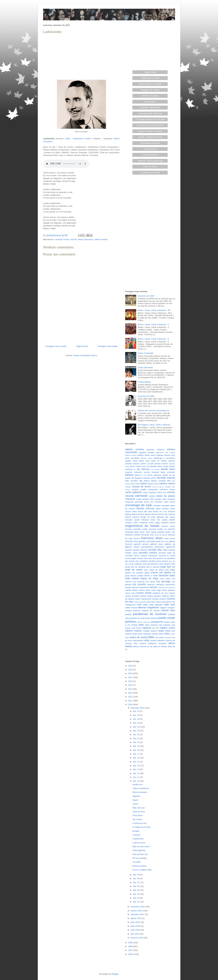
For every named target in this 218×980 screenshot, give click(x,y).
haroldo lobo (155, 550)
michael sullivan (139, 596)
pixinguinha (157, 622)
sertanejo (147, 634)
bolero (144, 483)
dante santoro (162, 509)
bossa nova (153, 484)
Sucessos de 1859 (146, 296)
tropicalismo (138, 641)
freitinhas (129, 541)
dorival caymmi (132, 517)
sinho (167, 634)
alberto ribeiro (144, 455)
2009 (131, 943)
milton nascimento (143, 599)
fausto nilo (170, 532)
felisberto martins (133, 535)
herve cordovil (140, 556)
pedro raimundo (144, 622)
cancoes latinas (158, 487)
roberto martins (101, 239)
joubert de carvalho (134, 573)
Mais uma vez (139, 808)
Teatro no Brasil (150, 167)
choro (146, 502)
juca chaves (151, 573)
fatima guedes (158, 532)
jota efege (170, 570)
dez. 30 (137, 715)
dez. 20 (137, 742)
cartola (152, 496)
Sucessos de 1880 (146, 396)
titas (151, 637)
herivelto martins (148, 553)
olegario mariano (167, 608)
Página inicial (82, 346)
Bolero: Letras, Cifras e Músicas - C (153, 324)
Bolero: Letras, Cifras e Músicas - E (153, 339)
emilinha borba (168, 523)
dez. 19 (137, 746)
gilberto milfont (132, 547)
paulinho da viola (137, 618)
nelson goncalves (163, 602)
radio (141, 625)
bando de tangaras (134, 478)
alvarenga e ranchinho (164, 458)
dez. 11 (137, 777)
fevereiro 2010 (137, 938)
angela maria (131, 461)
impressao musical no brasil (162, 556)
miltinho (165, 596)
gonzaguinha (147, 547)
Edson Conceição (146, 353)
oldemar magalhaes (148, 607)
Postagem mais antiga (108, 346)
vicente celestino (158, 641)
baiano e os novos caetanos (148, 475)
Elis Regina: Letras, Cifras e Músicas (154, 425)
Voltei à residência (141, 788)
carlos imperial (149, 492)
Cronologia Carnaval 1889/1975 (150, 125)
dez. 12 (137, 773)
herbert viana (131, 553)
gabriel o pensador (147, 541)
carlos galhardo (134, 492)
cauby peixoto (142, 499)
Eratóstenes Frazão (82, 139)
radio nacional (151, 625)
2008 (131, 946)
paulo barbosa (152, 618)
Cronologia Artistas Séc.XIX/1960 (150, 119)
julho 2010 (135, 922)
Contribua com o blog (150, 173)
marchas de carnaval (167, 587)
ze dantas (162, 646)
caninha (135, 489)
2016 (131, 681)
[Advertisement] (81, 56)
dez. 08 (137, 878)
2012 (131, 697)
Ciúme (135, 804)
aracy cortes (163, 466)
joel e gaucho (153, 567)
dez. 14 (137, 766)
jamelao (152, 561)
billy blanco (144, 481)
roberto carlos (167, 628)
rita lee (155, 628)
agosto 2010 (136, 918)
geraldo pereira (141, 544)
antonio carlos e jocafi (143, 464)
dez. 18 (137, 750)
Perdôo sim (138, 785)
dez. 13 (137, 769)
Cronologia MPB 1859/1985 (150, 113)
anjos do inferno (159, 461)
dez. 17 (137, 754)
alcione (167, 455)
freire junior (170, 538)
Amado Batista (144, 382)
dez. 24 (137, 727)
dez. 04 (137, 890)
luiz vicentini (139, 584)
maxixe (172, 593)
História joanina (139, 866)
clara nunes (169, 502)
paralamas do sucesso (150, 614)
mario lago (156, 590)
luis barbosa (139, 582)
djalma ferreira (138, 514)
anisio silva (144, 461)
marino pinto (145, 590)
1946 (67, 139)
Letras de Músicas (150, 155)
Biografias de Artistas (150, 90)
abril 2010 (135, 934)
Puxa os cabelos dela (142, 870)
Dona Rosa (138, 815)
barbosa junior (150, 478)
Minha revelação (140, 792)
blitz (169, 481)
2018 (131, 673)
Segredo (136, 796)
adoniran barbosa (155, 450)
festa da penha (161, 535)
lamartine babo (167, 575)
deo (146, 512)
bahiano (129, 475)
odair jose (169, 605)
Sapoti (135, 800)
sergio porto (137, 634)
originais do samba (150, 611)
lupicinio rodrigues (156, 584)
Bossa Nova (150, 102)
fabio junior (140, 532)
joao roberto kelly (167, 564)
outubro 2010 (137, 911)
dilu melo (163, 512)
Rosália (136, 831)
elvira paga (154, 523)
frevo (136, 541)
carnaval (58, 239)
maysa (128, 596)
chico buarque (168, 499)
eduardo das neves (166, 517)
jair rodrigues (142, 561)
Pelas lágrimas (139, 850)
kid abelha (165, 573)
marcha (73, 239)
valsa (147, 640)
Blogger (115, 974)
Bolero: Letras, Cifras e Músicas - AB (154, 310)
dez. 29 (137, 719)
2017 (131, 677)
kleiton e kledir (151, 576)
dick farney (153, 512)
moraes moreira (159, 599)
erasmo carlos (168, 526)
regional (147, 628)
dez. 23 (137, 731)
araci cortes (135, 466)
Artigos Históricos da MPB (150, 84)
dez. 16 (137, 758)
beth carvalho (132, 481)
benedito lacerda (166, 478)
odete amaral (131, 608)
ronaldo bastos (150, 631)
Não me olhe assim (141, 846)
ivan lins (152, 558)
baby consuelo (168, 472)
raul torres (137, 628)
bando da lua (169, 475)
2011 (131, 701)
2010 (131, 704)
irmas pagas (131, 558)
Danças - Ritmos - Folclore (150, 131)
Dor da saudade (140, 858)
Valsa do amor (139, 812)
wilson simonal (140, 646)
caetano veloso (167, 483)
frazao (66, 239)
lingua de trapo (149, 578)
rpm (173, 631)
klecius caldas (137, 576)
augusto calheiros (134, 472)
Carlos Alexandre (145, 367)
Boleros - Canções (150, 96)
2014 (131, 689)
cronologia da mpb (139, 505)
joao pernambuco (151, 564)
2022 (131, 666)
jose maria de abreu (154, 570)
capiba (143, 489)
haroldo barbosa (140, 550)
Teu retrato (137, 819)
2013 (131, 693)
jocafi (127, 567)
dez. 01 (137, 902)
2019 (131, 670)
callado (128, 487)
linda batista (132, 578)
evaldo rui (162, 529)
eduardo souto (148, 520)
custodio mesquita (161, 506)
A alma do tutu (139, 843)
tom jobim (159, 637)
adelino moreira (135, 449)
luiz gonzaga (163, 581)
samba (128, 634)
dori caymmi (170, 514)
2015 (131, 685)
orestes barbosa (133, 611)
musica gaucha (140, 602)
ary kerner (155, 469)
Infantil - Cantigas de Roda (150, 137)
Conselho (137, 862)
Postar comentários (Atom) (85, 355)
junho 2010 (136, 926)
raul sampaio (165, 625)
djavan (148, 514)
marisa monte (144, 593)
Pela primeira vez (140, 854)
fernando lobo (148, 535)
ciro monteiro (156, 502)
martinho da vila (160, 593)
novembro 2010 (138, 907)
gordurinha (160, 547)
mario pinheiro (168, 590)
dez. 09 (137, 875)
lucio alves (165, 579)
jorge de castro (134, 570)
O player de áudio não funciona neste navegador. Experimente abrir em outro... (66, 164)
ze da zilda (152, 646)
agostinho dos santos (165, 452)
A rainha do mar (140, 823)
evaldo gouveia (149, 529)
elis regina (162, 520)
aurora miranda (151, 472)
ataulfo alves (168, 469)
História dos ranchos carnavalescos (153, 411)
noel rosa (142, 605)
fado (148, 532)
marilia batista (132, 590)
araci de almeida (149, 466)
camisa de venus (141, 487)
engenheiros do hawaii (142, 526)
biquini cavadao (158, 481)
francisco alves (152, 538)
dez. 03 (137, 894)
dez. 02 (137, 898)
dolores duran (158, 514)
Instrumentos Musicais (150, 143)
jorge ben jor (168, 567)
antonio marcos (161, 464)
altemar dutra (146, 458)
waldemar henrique (157, 643)
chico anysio (155, 499)
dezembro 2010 (138, 708)
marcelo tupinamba (140, 587)
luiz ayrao (150, 582)
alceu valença (157, 455)
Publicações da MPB (150, 78)
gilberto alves (157, 544)
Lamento (136, 835)
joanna (165, 561)
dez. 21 (137, 738)
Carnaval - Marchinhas (150, 108)
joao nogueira (136, 564)
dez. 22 (137, 734)
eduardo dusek (132, 520)
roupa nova (164, 631)
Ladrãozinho (138, 839)
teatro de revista (139, 637)
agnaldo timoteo (147, 452)
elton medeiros (141, 523)
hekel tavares (169, 550)
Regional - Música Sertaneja (150, 161)
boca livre (135, 484)
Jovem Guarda (150, 149)
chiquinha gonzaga (134, 502)
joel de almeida (138, 567)
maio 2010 (135, 930)
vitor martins (140, 643)
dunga (143, 517)
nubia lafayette (156, 605)
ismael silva (142, 558)
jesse (159, 561)
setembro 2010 (137, 914)
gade (158, 541)
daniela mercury (145, 508)
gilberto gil (170, 544)
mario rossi (130, 593)
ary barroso (143, 469)
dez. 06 (137, 886)
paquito (128, 614)
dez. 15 (137, 762)
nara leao (151, 602)
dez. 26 (137, 723)
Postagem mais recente (56, 346)
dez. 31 (137, 711)
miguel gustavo (154, 596)
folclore (137, 538)
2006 (131, 954)
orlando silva (168, 610)
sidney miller (158, 634)
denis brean (138, 512)
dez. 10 (137, 781)
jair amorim (130, 561)
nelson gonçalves (85, 239)
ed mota (151, 517)
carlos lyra (161, 492)
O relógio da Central (141, 827)
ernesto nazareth (133, 529)
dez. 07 (137, 882)
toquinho (168, 637)
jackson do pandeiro (166, 558)
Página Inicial (150, 72)
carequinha (153, 489)
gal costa (165, 541)
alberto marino (131, 455)
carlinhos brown (167, 489)
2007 (131, 950)
